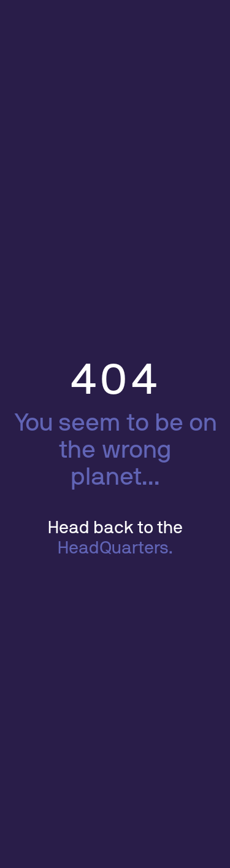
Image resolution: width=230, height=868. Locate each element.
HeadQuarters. (115, 549)
